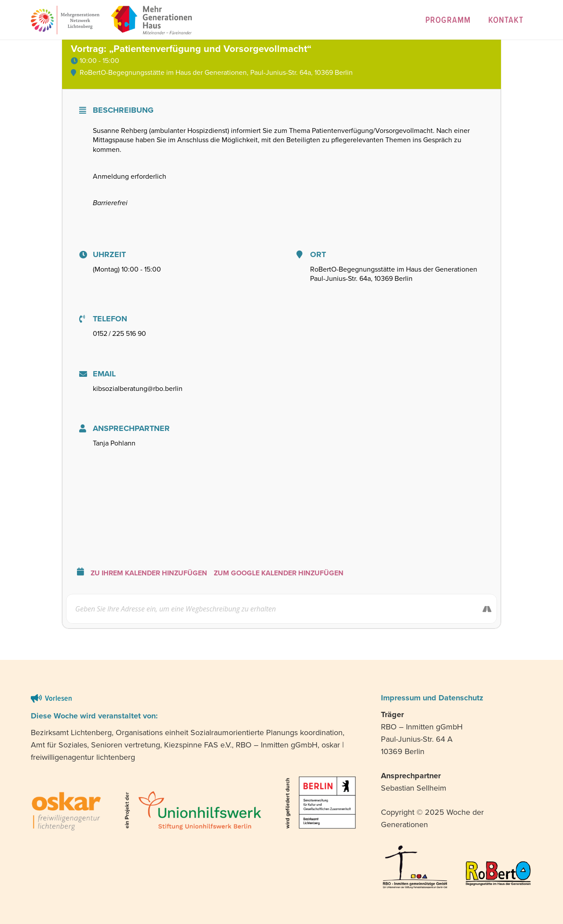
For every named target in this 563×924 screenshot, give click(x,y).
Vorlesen (58, 698)
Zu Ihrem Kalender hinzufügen (149, 573)
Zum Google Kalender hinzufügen (279, 573)
